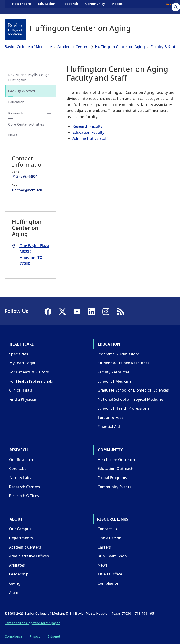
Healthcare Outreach (116, 460)
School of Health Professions (123, 408)
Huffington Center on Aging (120, 47)
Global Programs (112, 478)
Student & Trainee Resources (123, 363)
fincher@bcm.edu (28, 190)
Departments (21, 538)
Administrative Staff (90, 138)
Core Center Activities (26, 124)
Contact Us (107, 529)
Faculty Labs (20, 478)
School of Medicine (114, 381)
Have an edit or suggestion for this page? (32, 623)
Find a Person (109, 538)
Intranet (54, 636)
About (117, 7)
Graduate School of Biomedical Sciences (133, 390)
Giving (15, 583)
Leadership (19, 574)
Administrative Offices (29, 556)
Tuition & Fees (110, 417)
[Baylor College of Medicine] (15, 29)
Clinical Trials (21, 390)
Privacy (35, 636)
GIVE (169, 7)
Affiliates (17, 565)
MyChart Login (22, 363)
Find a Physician (23, 399)
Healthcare (21, 7)
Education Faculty (88, 132)
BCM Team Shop (112, 556)
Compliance (108, 583)
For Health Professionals (31, 381)
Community (95, 7)
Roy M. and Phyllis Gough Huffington (29, 77)
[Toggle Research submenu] (49, 113)
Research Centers (25, 487)
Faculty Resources (114, 372)
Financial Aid (109, 427)
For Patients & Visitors (29, 372)
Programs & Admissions (119, 354)
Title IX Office (110, 574)
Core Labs (18, 469)
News (13, 135)
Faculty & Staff (163, 47)
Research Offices (24, 496)
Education (47, 7)
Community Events (114, 487)
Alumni (15, 592)
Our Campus (20, 529)
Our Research (21, 460)
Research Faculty (87, 126)
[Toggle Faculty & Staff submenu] (49, 91)
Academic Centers (73, 47)
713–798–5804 (25, 176)
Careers (104, 547)
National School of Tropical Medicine (130, 399)
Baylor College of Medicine (28, 47)
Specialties (19, 354)
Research (70, 7)
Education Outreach (115, 469)
